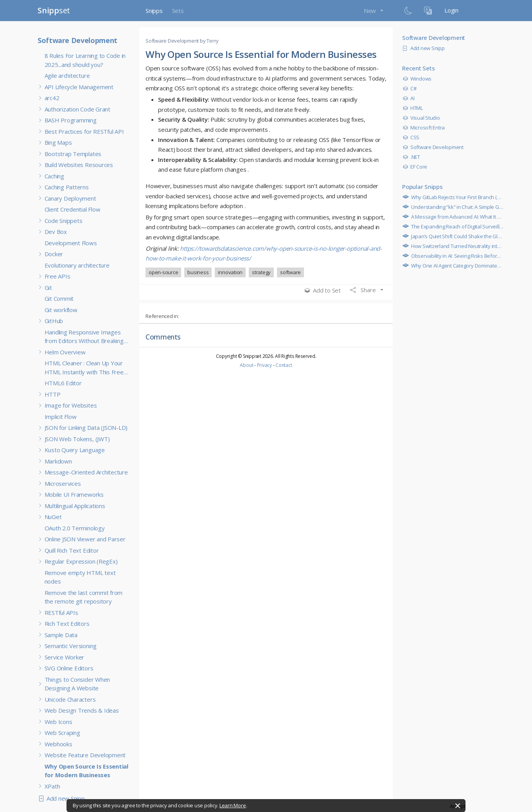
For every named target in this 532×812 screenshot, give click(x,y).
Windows (419, 79)
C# (411, 88)
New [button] (371, 11)
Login (451, 10)
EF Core (417, 167)
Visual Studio (423, 118)
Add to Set (323, 290)
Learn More (233, 805)
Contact (284, 365)
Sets (178, 11)
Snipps (154, 11)
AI (410, 98)
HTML (415, 108)
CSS (413, 137)
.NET (413, 157)
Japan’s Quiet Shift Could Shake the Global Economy (468, 236)
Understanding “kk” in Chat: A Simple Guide (458, 207)
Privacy (264, 365)
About (246, 365)
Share (364, 290)
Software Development (77, 40)
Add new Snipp (63, 798)
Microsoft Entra (426, 128)
